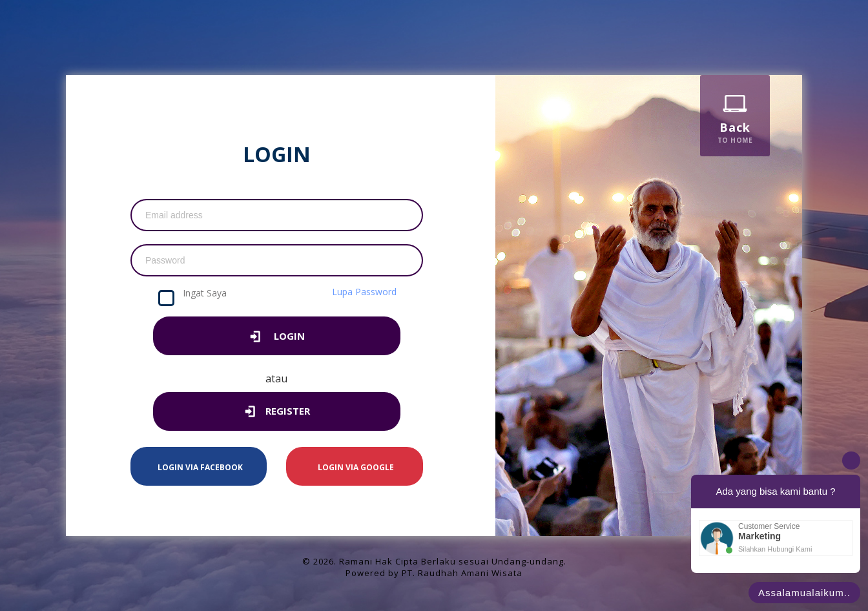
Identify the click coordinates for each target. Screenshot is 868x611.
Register (276, 412)
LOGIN (277, 337)
